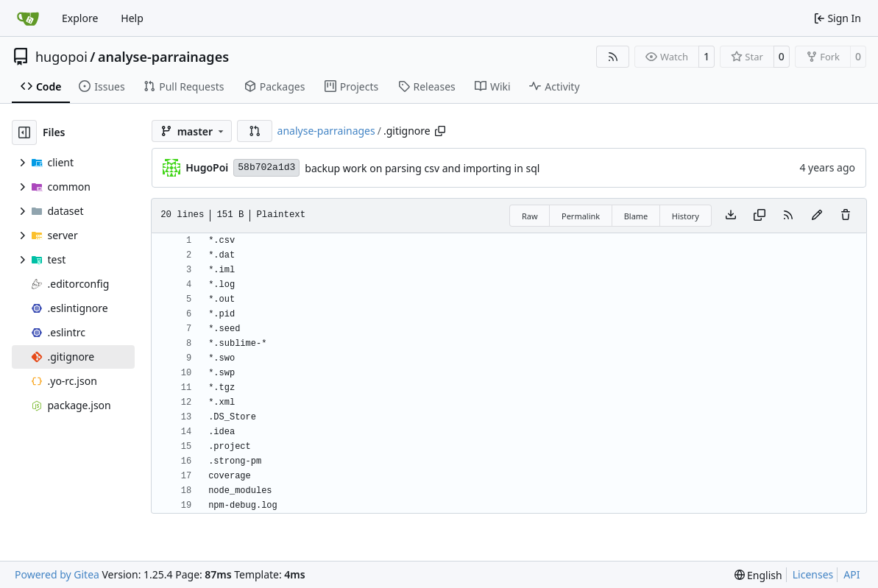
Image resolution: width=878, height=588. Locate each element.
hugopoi (61, 57)
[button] (255, 131)
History (686, 216)
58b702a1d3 (266, 167)
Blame (636, 216)
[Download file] (731, 216)
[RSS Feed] (613, 57)
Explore (80, 18)
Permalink (581, 216)
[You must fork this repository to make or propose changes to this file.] (817, 216)
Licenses (813, 574)
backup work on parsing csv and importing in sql (422, 168)
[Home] (28, 18)
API (852, 574)
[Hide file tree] (24, 132)
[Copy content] (760, 216)
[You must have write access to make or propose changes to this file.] (846, 216)
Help (132, 18)
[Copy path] (440, 131)
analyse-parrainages (163, 57)
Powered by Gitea (57, 574)
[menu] (758, 575)
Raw (530, 216)
